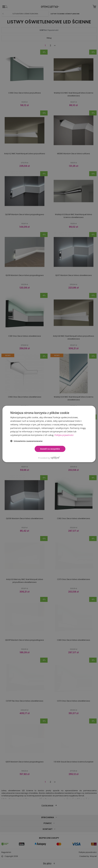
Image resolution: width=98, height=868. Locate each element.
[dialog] (49, 434)
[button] (26, 441)
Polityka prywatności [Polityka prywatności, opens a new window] (65, 435)
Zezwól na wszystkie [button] (50, 449)
